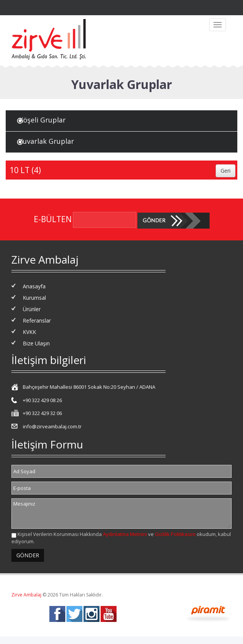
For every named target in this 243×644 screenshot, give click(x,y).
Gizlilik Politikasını (175, 534)
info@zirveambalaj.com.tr (52, 426)
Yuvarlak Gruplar (47, 141)
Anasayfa (34, 286)
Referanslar (37, 320)
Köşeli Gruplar (42, 120)
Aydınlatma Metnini (125, 534)
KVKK (29, 332)
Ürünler (32, 309)
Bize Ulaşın (36, 343)
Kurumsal (34, 298)
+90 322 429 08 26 (42, 400)
